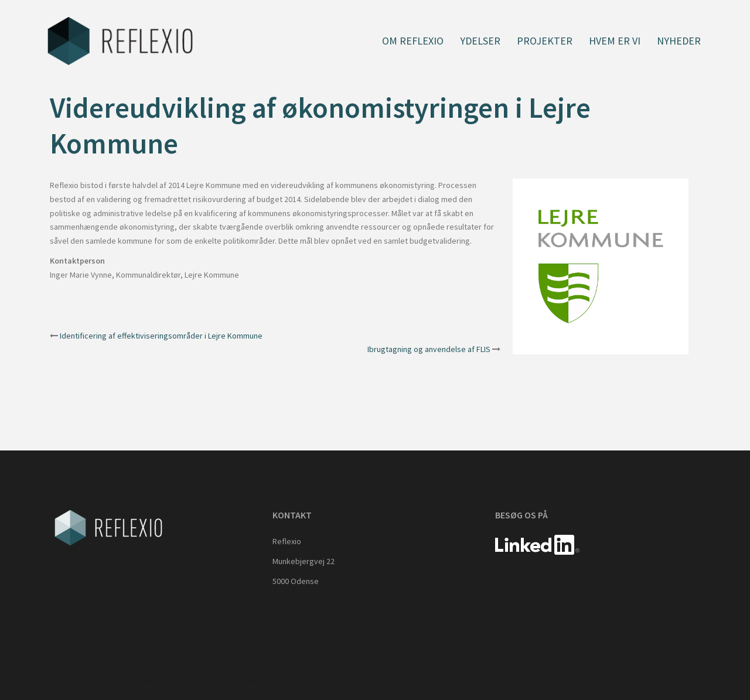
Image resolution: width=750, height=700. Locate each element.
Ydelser (480, 41)
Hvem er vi (615, 41)
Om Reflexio (413, 41)
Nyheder (679, 41)
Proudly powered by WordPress (97, 681)
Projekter (545, 41)
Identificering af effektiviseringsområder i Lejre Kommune (161, 336)
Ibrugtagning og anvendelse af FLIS (429, 349)
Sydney (200, 681)
